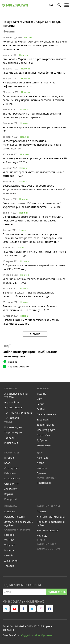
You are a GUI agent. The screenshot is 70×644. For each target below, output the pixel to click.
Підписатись (57, 592)
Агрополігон (12, 402)
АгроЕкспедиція (14, 407)
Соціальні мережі (17, 530)
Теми (8, 422)
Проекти (11, 388)
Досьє (40, 463)
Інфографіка (44, 483)
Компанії (42, 468)
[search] (59, 5)
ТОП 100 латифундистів (18, 413)
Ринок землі (11, 443)
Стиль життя (12, 484)
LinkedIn (9, 555)
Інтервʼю (9, 458)
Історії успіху (12, 478)
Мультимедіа (47, 478)
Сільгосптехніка (46, 414)
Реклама (11, 506)
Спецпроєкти (12, 468)
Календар (43, 458)
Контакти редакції (48, 530)
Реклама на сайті (15, 517)
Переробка (43, 435)
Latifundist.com (48, 506)
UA (51, 5)
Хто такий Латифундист (51, 517)
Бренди (41, 473)
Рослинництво (13, 427)
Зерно (40, 404)
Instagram (10, 550)
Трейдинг (10, 438)
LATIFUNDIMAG (47, 544)
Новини (28, 37)
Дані (40, 453)
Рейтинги (10, 473)
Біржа (41, 540)
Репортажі (11, 499)
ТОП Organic (12, 418)
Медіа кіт (10, 511)
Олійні (41, 409)
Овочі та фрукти (47, 430)
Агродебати (11, 489)
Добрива (42, 440)
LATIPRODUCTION (48, 549)
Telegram (10, 545)
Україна (42, 394)
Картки (9, 494)
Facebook (10, 535)
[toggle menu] (67, 5)
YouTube (9, 540)
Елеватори (43, 420)
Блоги (8, 463)
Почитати (12, 453)
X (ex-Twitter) (12, 561)
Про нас (42, 511)
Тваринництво (13, 432)
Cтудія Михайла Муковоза (37, 635)
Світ (39, 399)
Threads (9, 566)
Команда (42, 536)
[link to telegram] (6, 609)
